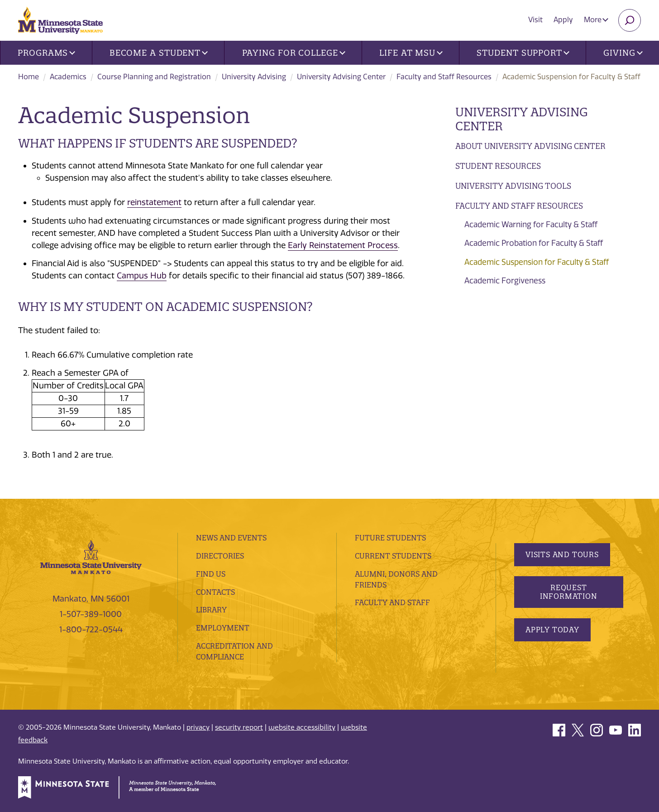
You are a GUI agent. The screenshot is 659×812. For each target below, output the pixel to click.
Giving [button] (623, 53)
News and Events (231, 538)
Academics (68, 77)
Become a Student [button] (159, 53)
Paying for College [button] (294, 53)
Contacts (215, 592)
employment (223, 628)
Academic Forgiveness (505, 281)
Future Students (390, 538)
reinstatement (154, 202)
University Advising (254, 77)
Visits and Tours (562, 554)
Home (29, 77)
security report (239, 727)
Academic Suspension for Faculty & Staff (537, 262)
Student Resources (498, 166)
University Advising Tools (513, 186)
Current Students (393, 556)
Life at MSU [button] (411, 53)
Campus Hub (142, 276)
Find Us (211, 574)
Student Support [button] (523, 53)
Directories (220, 556)
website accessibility (302, 727)
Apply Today (552, 630)
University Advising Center (341, 77)
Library (211, 610)
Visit (535, 20)
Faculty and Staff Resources (444, 77)
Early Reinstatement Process (343, 245)
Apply (563, 20)
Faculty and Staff (392, 602)
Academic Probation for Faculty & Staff (534, 243)
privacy (198, 727)
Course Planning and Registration (154, 77)
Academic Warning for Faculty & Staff (531, 224)
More (596, 20)
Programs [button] (46, 53)
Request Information (568, 592)
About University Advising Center (530, 146)
